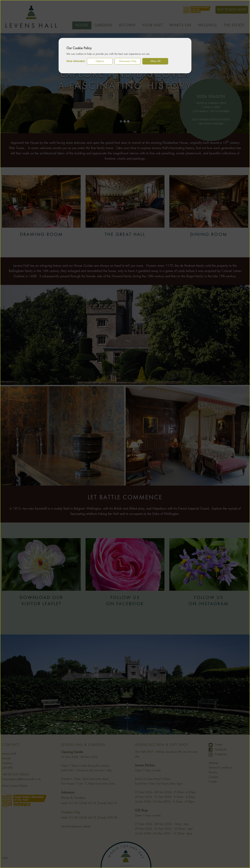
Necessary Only (128, 61)
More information (76, 61)
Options (100, 61)
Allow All (155, 61)
